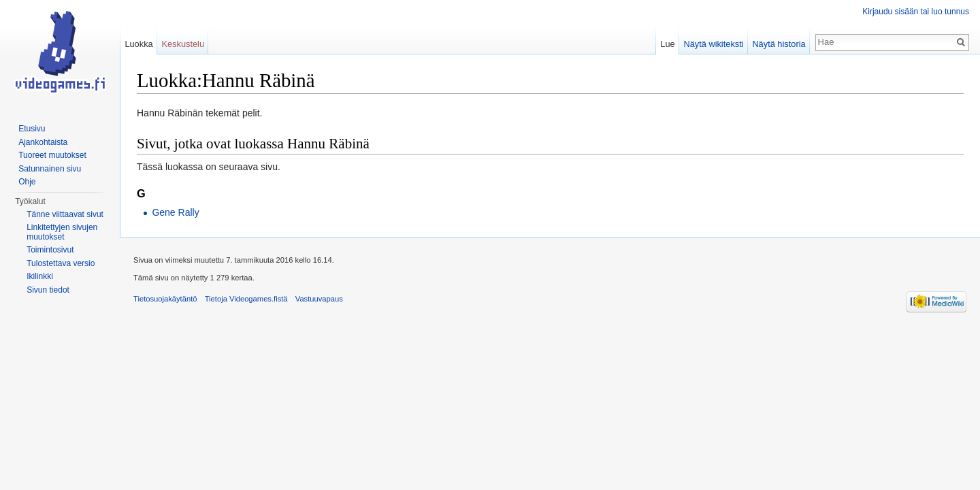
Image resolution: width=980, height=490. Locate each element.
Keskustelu (183, 44)
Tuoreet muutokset (52, 155)
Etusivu (32, 129)
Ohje (27, 182)
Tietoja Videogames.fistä (246, 299)
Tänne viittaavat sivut (65, 214)
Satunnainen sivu (50, 169)
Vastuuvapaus (319, 299)
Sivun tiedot (48, 290)
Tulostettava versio (61, 263)
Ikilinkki (40, 276)
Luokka (138, 44)
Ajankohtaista (43, 142)
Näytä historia (779, 44)
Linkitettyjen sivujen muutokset (62, 232)
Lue (667, 44)
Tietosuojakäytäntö (165, 299)
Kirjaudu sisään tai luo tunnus (916, 12)
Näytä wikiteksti (713, 44)
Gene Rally (175, 212)
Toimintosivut (50, 250)
